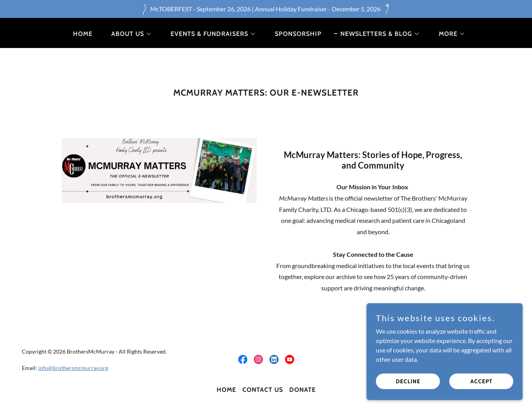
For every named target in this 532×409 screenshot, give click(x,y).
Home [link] (83, 34)
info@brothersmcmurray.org (73, 368)
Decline (408, 386)
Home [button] (226, 390)
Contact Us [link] (263, 390)
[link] (243, 359)
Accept (481, 386)
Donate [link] (302, 390)
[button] (128, 34)
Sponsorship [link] (298, 34)
